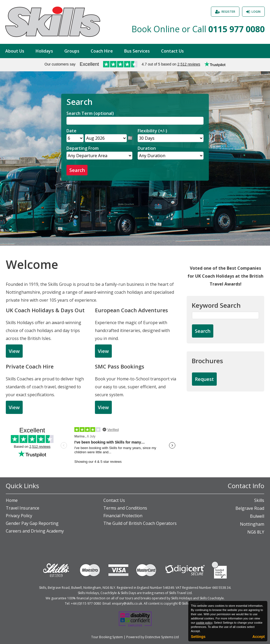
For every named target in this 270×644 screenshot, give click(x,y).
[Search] (135, 121)
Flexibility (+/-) (152, 131)
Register (228, 11)
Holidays (44, 51)
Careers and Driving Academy (35, 531)
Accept (259, 637)
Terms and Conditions (125, 508)
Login (256, 11)
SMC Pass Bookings (120, 367)
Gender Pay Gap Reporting (32, 523)
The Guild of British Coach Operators (140, 523)
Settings (198, 637)
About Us (15, 51)
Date (71, 131)
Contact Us (172, 51)
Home (12, 500)
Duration (147, 148)
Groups (72, 51)
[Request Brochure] (204, 379)
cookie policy (204, 623)
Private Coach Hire (30, 367)
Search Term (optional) (90, 113)
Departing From (83, 148)
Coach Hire (102, 51)
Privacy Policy (19, 516)
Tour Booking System (107, 637)
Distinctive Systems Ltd (162, 637)
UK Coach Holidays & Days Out (45, 310)
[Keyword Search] (225, 315)
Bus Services (137, 51)
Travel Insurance (23, 508)
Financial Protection (123, 516)
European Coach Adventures (131, 310)
